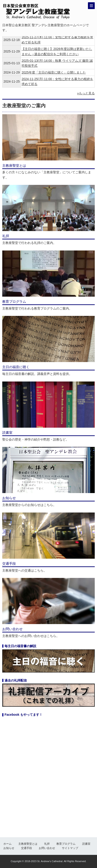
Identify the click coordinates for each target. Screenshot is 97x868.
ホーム (7, 844)
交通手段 (27, 848)
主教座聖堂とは (28, 844)
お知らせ (9, 848)
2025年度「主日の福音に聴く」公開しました (54, 72)
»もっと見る (86, 93)
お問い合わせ (47, 848)
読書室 (86, 844)
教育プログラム (66, 844)
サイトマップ (70, 848)
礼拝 (47, 844)
